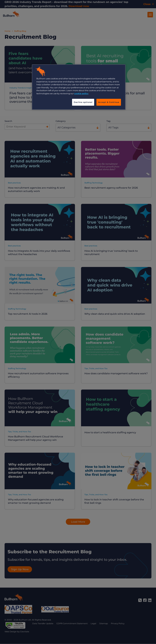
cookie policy (81, 93)
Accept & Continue (109, 102)
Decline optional (83, 102)
